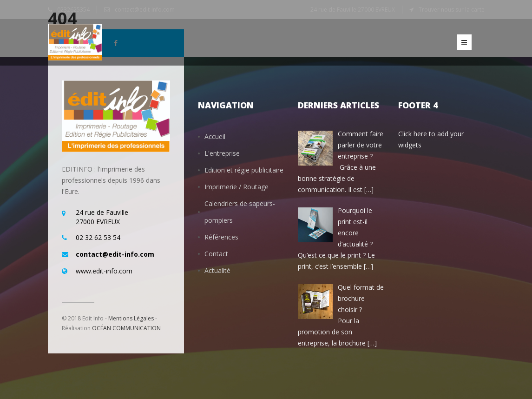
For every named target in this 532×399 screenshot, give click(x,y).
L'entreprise (222, 153)
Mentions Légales (131, 318)
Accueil (215, 136)
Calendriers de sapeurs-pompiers (240, 212)
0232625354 (69, 10)
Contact (216, 254)
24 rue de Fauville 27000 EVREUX (353, 10)
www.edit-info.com (104, 271)
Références (221, 237)
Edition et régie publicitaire (244, 170)
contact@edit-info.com (139, 10)
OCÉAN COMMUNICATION (126, 328)
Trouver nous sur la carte (447, 10)
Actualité (217, 270)
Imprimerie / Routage (236, 187)
